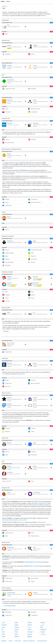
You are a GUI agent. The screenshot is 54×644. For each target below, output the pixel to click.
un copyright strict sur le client (22, 172)
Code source (18, 641)
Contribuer (4, 641)
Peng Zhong (41, 641)
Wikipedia (6, 331)
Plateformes (5, 6)
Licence (11, 641)
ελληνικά (43, 623)
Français (17, 627)
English (17, 625)
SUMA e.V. (32, 566)
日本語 (29, 630)
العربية (3, 623)
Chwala (4, 165)
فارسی (42, 625)
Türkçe (3, 637)
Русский (43, 632)
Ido (3, 630)
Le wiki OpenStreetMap (10, 606)
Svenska (30, 634)
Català (16, 623)
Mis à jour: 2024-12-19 (29, 641)
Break (6, 2)
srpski (3, 634)
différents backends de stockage (32, 165)
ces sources (31, 558)
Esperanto (4, 625)
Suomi (3, 627)
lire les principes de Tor (42, 503)
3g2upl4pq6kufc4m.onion (32, 562)
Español (30, 625)
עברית (29, 627)
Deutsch (30, 623)
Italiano (17, 630)
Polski (16, 632)
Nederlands (43, 630)
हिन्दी (42, 627)
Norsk (3, 632)
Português (30, 632)
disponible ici (22, 374)
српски (16, 634)
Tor (3, 374)
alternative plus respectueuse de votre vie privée (14, 520)
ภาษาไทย (43, 634)
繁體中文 (30, 637)
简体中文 (17, 637)
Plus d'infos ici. (42, 522)
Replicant (43, 16)
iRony (8, 165)
